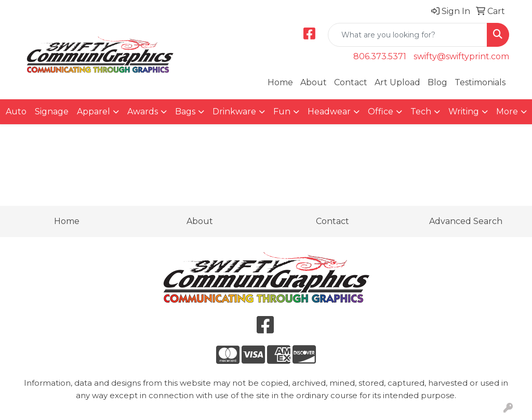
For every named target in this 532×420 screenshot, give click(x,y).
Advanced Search (466, 221)
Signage (52, 111)
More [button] (507, 111)
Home (280, 82)
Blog (437, 82)
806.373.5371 (380, 56)
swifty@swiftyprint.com (461, 56)
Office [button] (381, 111)
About (314, 82)
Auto (16, 111)
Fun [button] (282, 111)
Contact (351, 82)
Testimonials (480, 82)
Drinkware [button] (234, 111)
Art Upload (397, 82)
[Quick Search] (408, 35)
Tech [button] (421, 111)
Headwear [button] (329, 111)
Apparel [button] (94, 111)
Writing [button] (464, 111)
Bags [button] (185, 111)
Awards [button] (143, 111)
